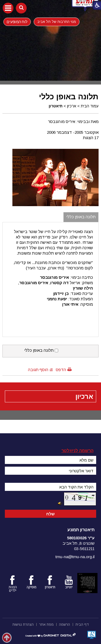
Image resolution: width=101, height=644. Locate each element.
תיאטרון (56, 106)
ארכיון (72, 106)
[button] (8, 8)
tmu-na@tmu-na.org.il (75, 557)
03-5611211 (84, 549)
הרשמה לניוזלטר (77, 451)
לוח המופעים (17, 22)
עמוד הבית (90, 106)
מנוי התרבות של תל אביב (57, 22)
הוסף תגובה (38, 370)
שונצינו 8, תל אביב (79, 543)
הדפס (61, 370)
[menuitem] (82, 624)
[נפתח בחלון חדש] (92, 635)
